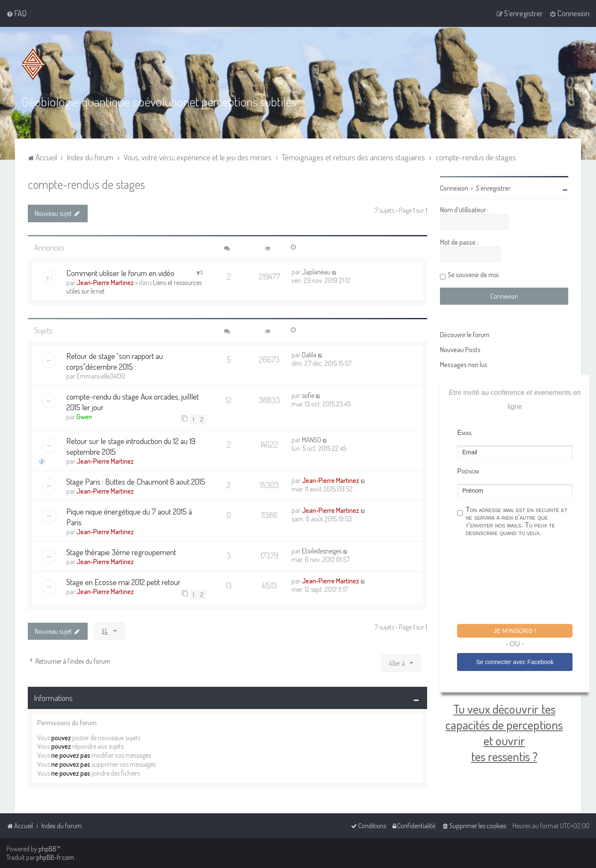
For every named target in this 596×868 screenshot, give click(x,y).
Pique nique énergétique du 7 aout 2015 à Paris (129, 516)
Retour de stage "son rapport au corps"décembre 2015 (115, 361)
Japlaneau (316, 271)
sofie (308, 395)
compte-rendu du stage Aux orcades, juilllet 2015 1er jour (133, 401)
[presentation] (522, 581)
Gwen (84, 416)
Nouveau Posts (460, 349)
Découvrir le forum (465, 334)
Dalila (309, 354)
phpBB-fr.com (55, 857)
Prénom (468, 471)
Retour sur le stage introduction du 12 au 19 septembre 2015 (131, 446)
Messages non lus (464, 364)
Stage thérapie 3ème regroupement (121, 552)
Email (465, 432)
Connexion (454, 188)
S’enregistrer (493, 188)
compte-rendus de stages (86, 184)
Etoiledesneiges (322, 550)
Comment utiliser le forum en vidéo (120, 272)
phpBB (47, 849)
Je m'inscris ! (515, 630)
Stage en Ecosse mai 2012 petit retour (123, 581)
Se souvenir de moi (473, 274)
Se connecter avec (515, 662)
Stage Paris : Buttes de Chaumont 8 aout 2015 (136, 481)
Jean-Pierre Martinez (105, 282)
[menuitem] (16, 13)
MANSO (311, 439)
